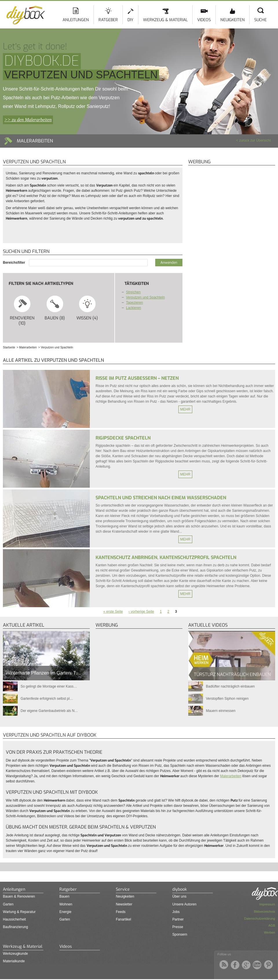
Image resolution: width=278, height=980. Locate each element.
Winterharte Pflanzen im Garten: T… (43, 673)
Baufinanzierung (15, 927)
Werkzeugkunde (15, 954)
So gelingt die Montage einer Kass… (49, 686)
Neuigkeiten (233, 20)
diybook (180, 889)
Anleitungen (76, 20)
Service (123, 889)
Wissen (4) (87, 308)
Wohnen (66, 904)
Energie (65, 912)
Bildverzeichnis (265, 912)
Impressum (267, 904)
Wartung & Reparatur (19, 912)
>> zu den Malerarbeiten (28, 120)
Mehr (185, 409)
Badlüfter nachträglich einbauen (230, 686)
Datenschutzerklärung (260, 918)
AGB (272, 925)
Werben (270, 932)
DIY (130, 20)
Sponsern (180, 934)
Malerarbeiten (231, 776)
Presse (178, 927)
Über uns (179, 896)
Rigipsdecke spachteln (123, 438)
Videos (204, 20)
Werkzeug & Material (165, 20)
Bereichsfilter (14, 263)
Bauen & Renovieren (19, 896)
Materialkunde (14, 961)
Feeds (121, 912)
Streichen (133, 292)
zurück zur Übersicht (255, 140)
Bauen (64, 896)
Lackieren (133, 308)
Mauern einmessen (221, 711)
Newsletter (124, 904)
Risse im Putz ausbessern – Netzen (137, 378)
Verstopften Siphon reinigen (227, 699)
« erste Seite (113, 612)
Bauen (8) (55, 308)
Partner (178, 919)
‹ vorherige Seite (141, 612)
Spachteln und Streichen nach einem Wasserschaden (161, 498)
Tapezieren (135, 303)
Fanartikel (124, 919)
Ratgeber (108, 20)
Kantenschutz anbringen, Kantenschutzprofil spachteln (166, 557)
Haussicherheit (14, 919)
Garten (8, 904)
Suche (260, 20)
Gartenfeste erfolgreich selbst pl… (47, 699)
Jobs (176, 912)
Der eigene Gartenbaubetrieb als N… (49, 711)
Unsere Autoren (184, 904)
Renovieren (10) (22, 310)
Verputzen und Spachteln (145, 297)
